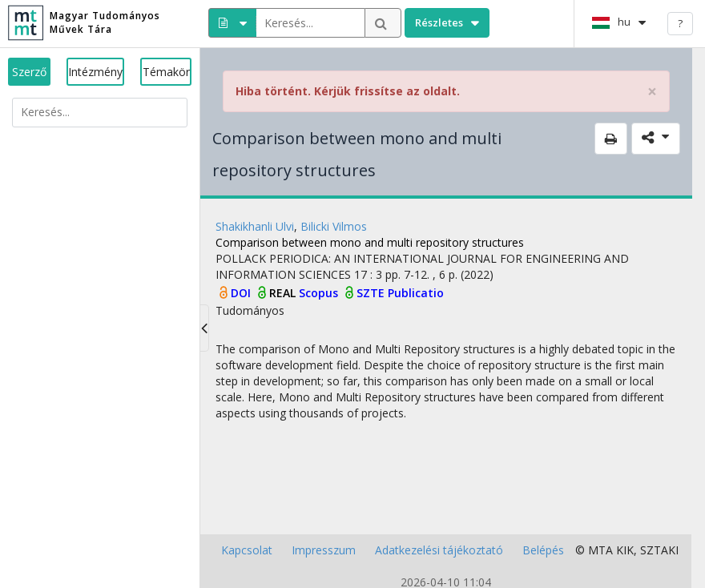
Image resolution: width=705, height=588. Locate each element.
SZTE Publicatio (400, 293)
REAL (284, 293)
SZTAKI (659, 550)
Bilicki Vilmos (334, 226)
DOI (242, 293)
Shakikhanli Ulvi (255, 226)
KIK (625, 550)
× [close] (652, 92)
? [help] (680, 23)
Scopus (320, 293)
